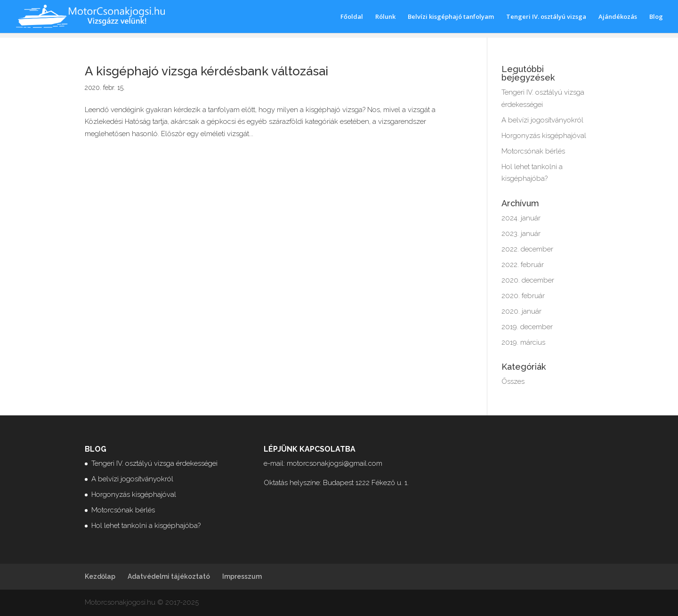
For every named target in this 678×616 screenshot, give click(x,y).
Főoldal (352, 17)
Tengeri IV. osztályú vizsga (546, 17)
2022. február (523, 265)
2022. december (527, 249)
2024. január (521, 218)
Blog (656, 17)
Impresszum (242, 576)
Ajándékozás (618, 17)
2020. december (528, 280)
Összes (513, 381)
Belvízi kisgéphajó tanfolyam (451, 17)
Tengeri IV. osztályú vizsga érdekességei (154, 463)
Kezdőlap (100, 576)
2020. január (521, 311)
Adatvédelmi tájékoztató (169, 576)
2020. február (523, 296)
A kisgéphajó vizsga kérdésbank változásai (206, 71)
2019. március (523, 342)
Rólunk (385, 17)
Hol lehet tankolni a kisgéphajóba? (146, 526)
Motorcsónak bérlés (533, 151)
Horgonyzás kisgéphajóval (544, 136)
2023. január (521, 234)
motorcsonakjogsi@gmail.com (335, 463)
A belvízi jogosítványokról (542, 120)
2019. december (527, 327)
